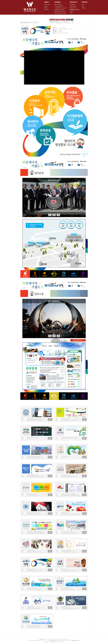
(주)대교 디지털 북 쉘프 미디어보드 (69, 494)
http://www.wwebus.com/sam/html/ (66, 29)
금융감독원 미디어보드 (32, 494)
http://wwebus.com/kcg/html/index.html (70, 608)
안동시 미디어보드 (65, 569)
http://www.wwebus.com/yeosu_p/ (69, 552)
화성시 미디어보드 (65, 456)
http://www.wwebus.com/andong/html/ (70, 571)
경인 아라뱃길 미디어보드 (67, 588)
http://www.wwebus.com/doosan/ (69, 533)
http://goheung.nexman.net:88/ (34, 608)
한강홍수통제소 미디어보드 (33, 438)
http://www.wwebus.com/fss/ (33, 495)
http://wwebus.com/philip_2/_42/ (34, 514)
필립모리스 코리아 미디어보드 (33, 513)
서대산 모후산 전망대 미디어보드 (34, 456)
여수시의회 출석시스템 (66, 551)
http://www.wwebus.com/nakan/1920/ (70, 477)
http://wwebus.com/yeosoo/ (33, 627)
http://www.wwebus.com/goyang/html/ (35, 477)
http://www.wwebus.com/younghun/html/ (36, 533)
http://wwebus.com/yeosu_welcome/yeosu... (71, 514)
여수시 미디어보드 (65, 513)
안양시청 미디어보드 (31, 551)
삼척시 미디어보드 (31, 569)
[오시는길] (68, 639)
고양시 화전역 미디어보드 (32, 475)
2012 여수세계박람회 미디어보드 (34, 626)
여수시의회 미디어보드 (32, 588)
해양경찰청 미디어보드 (66, 607)
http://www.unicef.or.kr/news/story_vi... (70, 420)
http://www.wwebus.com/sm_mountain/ (36, 458)
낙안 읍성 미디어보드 (66, 475)
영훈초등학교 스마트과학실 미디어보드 (35, 532)
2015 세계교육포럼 (65, 419)
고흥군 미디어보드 (31, 607)
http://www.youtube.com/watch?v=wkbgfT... (71, 495)
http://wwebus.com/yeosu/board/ (34, 589)
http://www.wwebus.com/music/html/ (35, 420)
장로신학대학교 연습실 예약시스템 (34, 419)
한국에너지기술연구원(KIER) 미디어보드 (70, 438)
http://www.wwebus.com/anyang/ (34, 552)
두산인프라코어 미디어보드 (67, 532)
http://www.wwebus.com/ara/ (68, 589)
